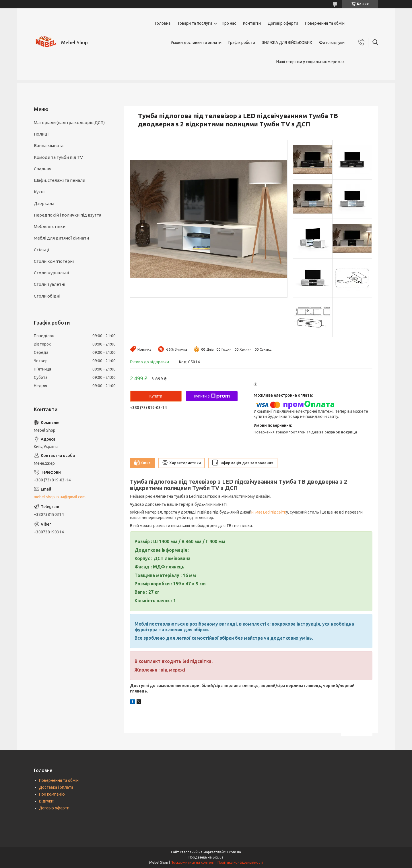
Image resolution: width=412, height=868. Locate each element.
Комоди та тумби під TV (58, 157)
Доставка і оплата (56, 787)
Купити (156, 396)
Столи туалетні (49, 284)
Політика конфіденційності (240, 862)
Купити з (212, 396)
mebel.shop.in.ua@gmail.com (60, 497)
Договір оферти (283, 23)
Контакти (252, 23)
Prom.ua (234, 852)
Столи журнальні (51, 273)
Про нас (229, 23)
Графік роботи (242, 43)
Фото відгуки (332, 43)
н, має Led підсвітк (269, 512)
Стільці (41, 250)
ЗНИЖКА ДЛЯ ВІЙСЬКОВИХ (287, 43)
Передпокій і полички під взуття (68, 215)
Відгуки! (47, 801)
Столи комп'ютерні (54, 261)
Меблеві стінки (50, 226)
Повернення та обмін (325, 23)
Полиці (41, 134)
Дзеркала (44, 204)
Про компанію (52, 794)
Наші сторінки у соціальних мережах (310, 62)
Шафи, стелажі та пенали (60, 180)
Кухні (39, 192)
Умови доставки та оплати (196, 43)
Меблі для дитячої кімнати (61, 238)
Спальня (43, 169)
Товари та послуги (195, 23)
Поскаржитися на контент (193, 862)
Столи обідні (47, 296)
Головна (163, 23)
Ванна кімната (49, 145)
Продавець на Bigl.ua (206, 857)
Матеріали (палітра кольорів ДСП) (69, 123)
